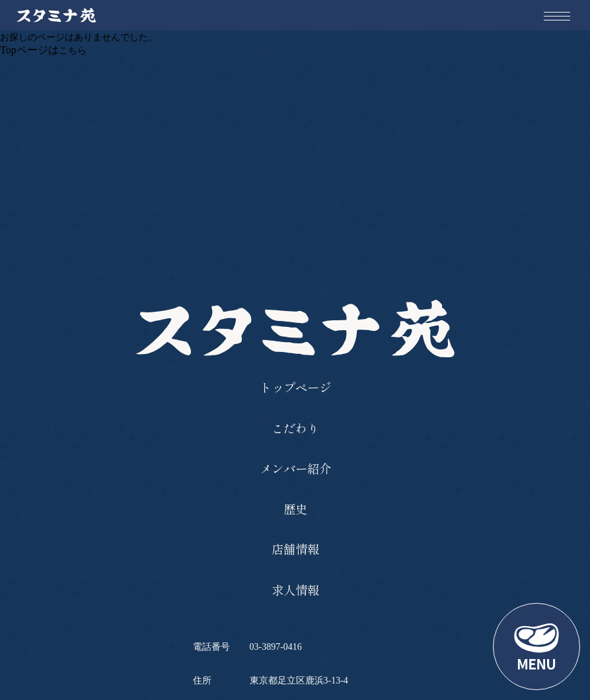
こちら (73, 51)
